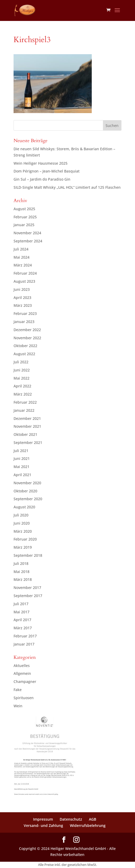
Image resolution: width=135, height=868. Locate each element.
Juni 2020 (22, 523)
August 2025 (24, 209)
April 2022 (22, 386)
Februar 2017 (25, 636)
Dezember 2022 (27, 330)
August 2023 (24, 281)
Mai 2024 (22, 257)
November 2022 (27, 338)
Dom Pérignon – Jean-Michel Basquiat (47, 171)
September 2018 (28, 555)
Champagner (25, 681)
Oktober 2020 (25, 491)
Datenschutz (71, 819)
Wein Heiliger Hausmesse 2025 (41, 163)
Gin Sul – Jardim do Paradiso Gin (42, 179)
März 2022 (23, 394)
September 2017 (28, 596)
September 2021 (28, 443)
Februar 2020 (25, 539)
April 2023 (22, 297)
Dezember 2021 (27, 418)
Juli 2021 (21, 451)
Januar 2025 (24, 225)
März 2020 (23, 531)
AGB (93, 819)
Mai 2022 (22, 378)
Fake (18, 690)
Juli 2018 (21, 563)
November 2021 (27, 426)
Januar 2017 (24, 644)
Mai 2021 (22, 467)
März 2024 (23, 265)
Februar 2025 (25, 217)
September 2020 (28, 499)
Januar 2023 (24, 322)
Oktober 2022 (25, 346)
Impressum (43, 819)
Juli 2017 (21, 604)
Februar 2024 (25, 273)
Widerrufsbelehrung (88, 825)
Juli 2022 (21, 362)
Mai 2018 (22, 572)
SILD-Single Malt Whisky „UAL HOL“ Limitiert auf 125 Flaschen (67, 187)
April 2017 (22, 620)
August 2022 (24, 354)
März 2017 (23, 628)
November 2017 (27, 588)
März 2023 (23, 305)
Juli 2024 (21, 249)
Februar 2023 (25, 313)
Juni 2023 (22, 289)
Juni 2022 (22, 370)
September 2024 (28, 241)
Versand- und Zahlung (43, 825)
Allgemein (22, 673)
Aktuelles (22, 666)
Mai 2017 (22, 612)
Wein (18, 706)
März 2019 (23, 547)
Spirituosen (24, 698)
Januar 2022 (24, 410)
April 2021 (22, 475)
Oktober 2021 (25, 434)
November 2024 (27, 233)
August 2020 (24, 507)
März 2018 (23, 579)
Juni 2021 (22, 458)
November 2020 (27, 483)
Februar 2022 (25, 402)
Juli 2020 (21, 515)
